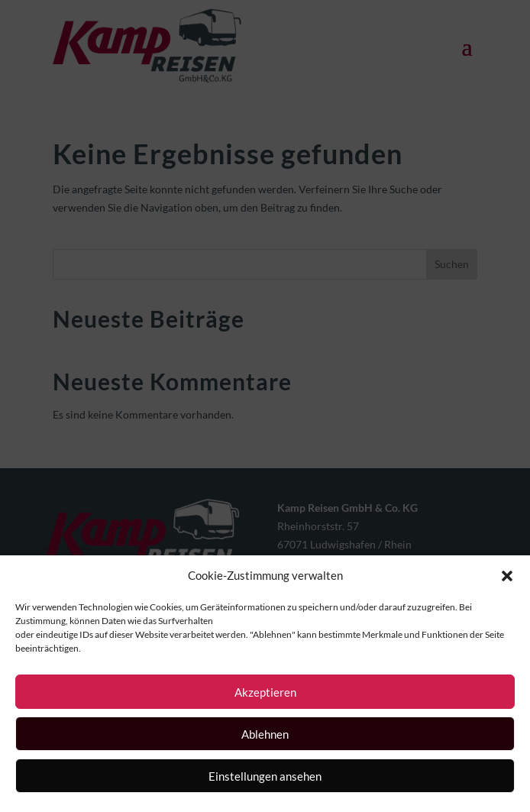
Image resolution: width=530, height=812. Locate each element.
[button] (507, 576)
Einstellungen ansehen (265, 776)
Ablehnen (265, 734)
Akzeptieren (265, 692)
